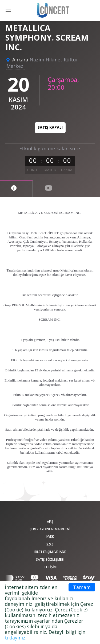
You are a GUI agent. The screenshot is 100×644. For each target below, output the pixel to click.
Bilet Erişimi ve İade (50, 552)
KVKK (50, 537)
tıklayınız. (16, 638)
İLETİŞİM (50, 567)
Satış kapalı (50, 127)
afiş (50, 522)
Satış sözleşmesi (50, 559)
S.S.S (50, 544)
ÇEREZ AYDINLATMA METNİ (50, 529)
